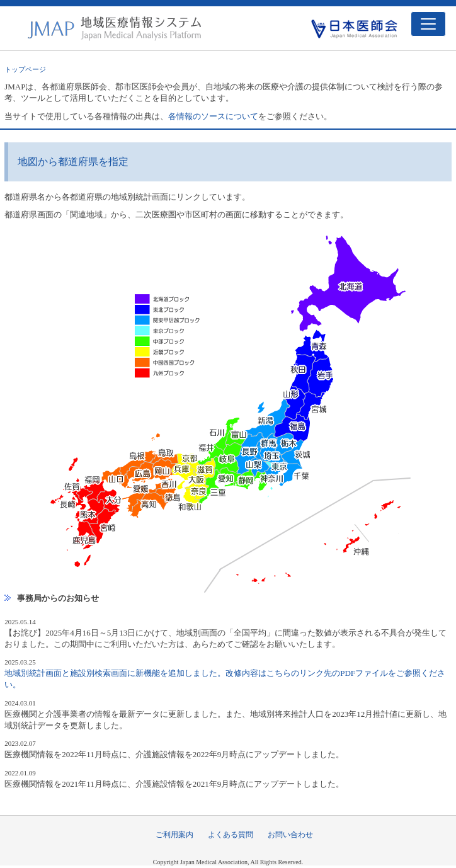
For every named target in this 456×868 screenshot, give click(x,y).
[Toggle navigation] (428, 24)
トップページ (25, 69)
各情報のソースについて (213, 116)
